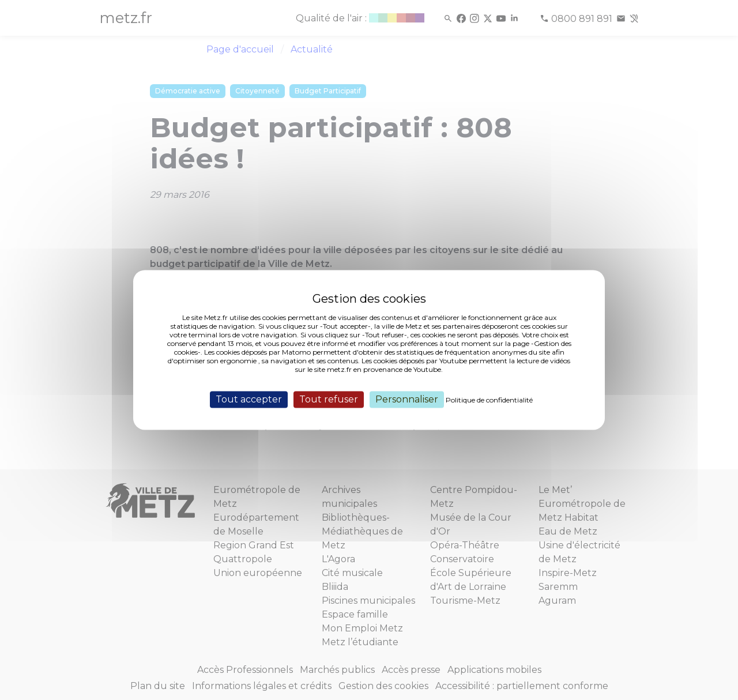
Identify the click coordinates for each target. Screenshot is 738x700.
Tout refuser (329, 399)
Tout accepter (249, 399)
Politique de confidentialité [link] (489, 400)
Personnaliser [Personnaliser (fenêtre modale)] (407, 399)
